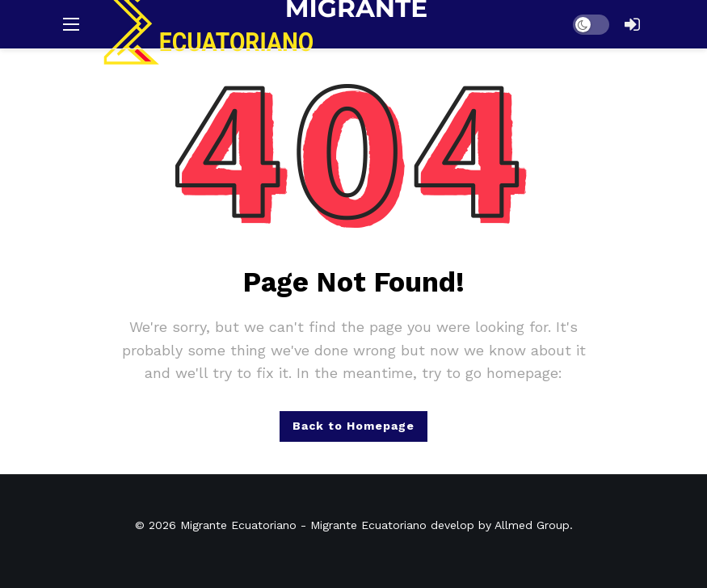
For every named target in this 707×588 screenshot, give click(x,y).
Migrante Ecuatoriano (238, 525)
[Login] (633, 24)
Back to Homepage (353, 426)
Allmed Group (532, 525)
